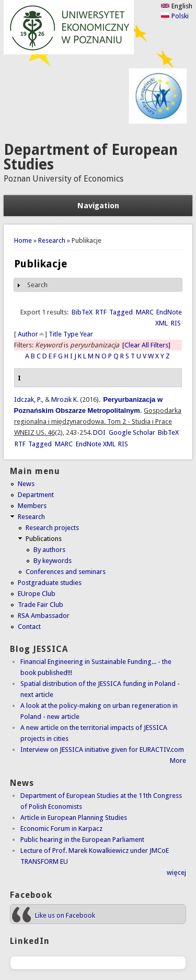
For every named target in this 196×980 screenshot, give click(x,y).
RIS (176, 323)
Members (32, 506)
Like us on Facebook (65, 915)
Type (71, 334)
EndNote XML (96, 444)
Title (55, 334)
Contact (29, 627)
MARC (145, 312)
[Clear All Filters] (146, 345)
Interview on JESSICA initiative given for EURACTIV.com (102, 750)
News (26, 484)
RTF (101, 312)
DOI (99, 432)
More (178, 761)
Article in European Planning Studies (74, 818)
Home (23, 240)
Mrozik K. (65, 399)
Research (52, 240)
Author (28, 334)
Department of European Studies (91, 157)
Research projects (52, 528)
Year (87, 334)
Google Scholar (132, 432)
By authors (49, 550)
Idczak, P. (28, 399)
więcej (176, 872)
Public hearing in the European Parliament (82, 840)
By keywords (53, 561)
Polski (175, 16)
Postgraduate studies (50, 583)
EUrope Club (37, 594)
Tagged (121, 312)
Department (36, 495)
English (176, 6)
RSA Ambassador (44, 616)
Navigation (98, 206)
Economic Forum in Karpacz (61, 829)
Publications (44, 539)
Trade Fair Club (41, 605)
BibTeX (82, 312)
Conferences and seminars (66, 572)
